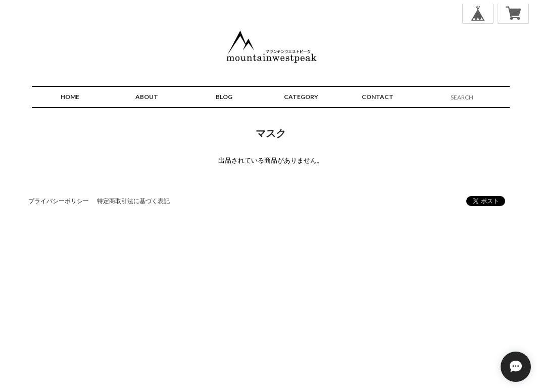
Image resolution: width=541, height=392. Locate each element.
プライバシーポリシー (59, 201)
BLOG (224, 97)
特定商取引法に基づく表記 (133, 201)
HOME (70, 97)
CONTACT (378, 97)
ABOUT (147, 97)
